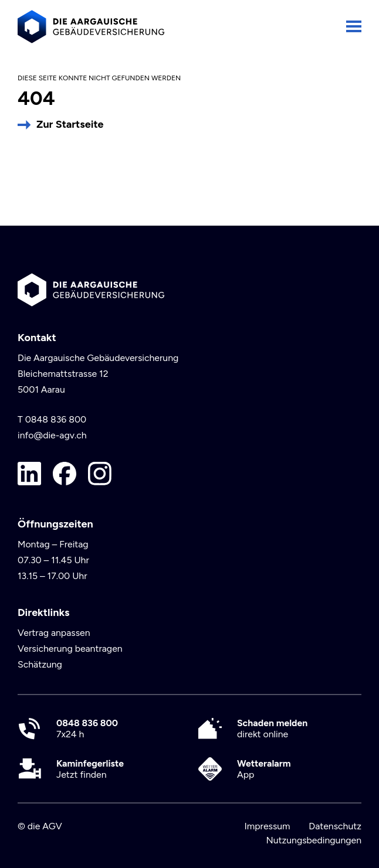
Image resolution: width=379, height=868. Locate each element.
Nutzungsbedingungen (314, 840)
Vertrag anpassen (54, 633)
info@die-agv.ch (52, 435)
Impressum (267, 826)
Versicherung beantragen (70, 649)
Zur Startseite (70, 124)
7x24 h (87, 729)
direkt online (272, 729)
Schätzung (40, 664)
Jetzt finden (90, 769)
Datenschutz (335, 826)
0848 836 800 (56, 419)
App (264, 769)
